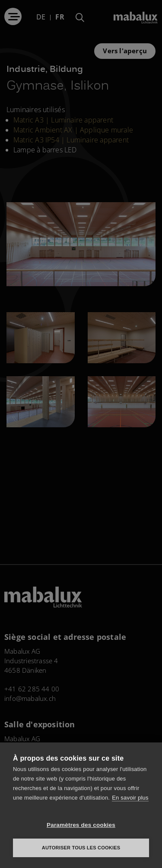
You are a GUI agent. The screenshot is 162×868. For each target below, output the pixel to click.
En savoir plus (130, 798)
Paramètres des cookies (81, 825)
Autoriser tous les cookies (81, 848)
